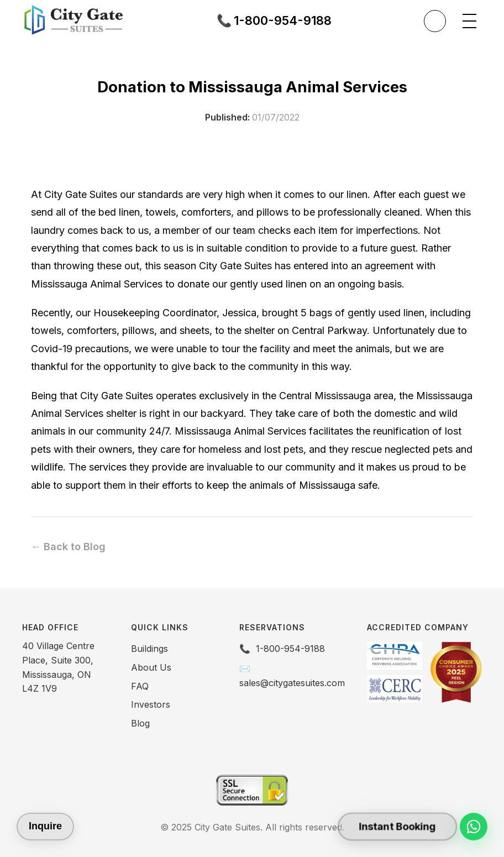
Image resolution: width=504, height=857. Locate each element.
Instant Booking (397, 826)
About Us (151, 667)
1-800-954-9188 (290, 649)
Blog (140, 723)
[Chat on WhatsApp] (474, 827)
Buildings (149, 649)
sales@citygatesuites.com (292, 683)
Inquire (45, 826)
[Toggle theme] (435, 21)
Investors (151, 704)
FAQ (140, 686)
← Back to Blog (68, 547)
